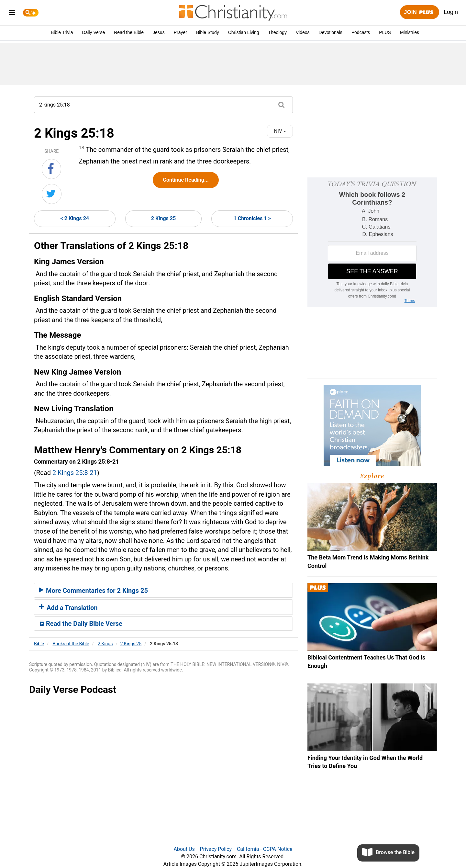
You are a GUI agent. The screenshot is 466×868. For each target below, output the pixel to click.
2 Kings (105, 644)
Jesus (159, 32)
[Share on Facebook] (51, 169)
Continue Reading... (186, 180)
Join (419, 12)
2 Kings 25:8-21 (75, 473)
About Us (184, 849)
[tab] (163, 590)
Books (71, 644)
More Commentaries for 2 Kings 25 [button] (94, 591)
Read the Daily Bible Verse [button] (81, 624)
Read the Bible (129, 32)
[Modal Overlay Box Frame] (372, 242)
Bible (39, 644)
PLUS (385, 32)
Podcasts (361, 32)
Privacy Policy (216, 849)
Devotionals (331, 32)
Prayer (180, 32)
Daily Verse (93, 32)
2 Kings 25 (163, 218)
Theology (277, 32)
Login (451, 12)
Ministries (410, 32)
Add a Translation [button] (68, 608)
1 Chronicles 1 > (252, 218)
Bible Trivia (62, 32)
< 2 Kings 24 (75, 218)
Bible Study (208, 32)
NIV (280, 131)
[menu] (12, 14)
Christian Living (244, 32)
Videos (303, 32)
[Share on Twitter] (52, 194)
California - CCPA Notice (265, 849)
